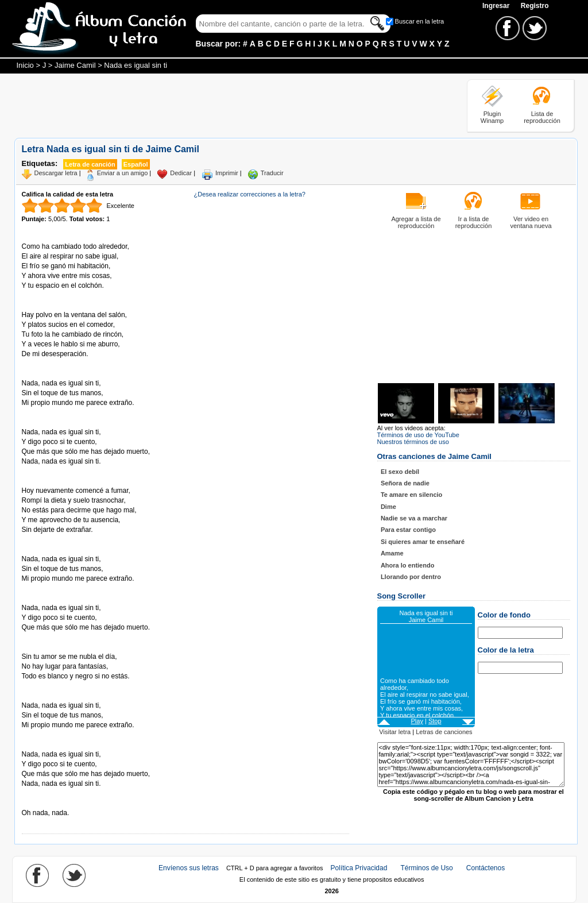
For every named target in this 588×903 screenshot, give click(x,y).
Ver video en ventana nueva (531, 222)
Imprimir (227, 173)
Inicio (25, 65)
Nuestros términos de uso (413, 442)
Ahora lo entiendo (408, 565)
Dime (388, 507)
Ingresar (497, 6)
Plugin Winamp (492, 117)
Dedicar (181, 173)
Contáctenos (486, 868)
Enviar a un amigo (123, 173)
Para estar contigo (408, 530)
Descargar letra (56, 173)
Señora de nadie (405, 483)
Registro (535, 6)
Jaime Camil (75, 65)
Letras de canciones (444, 732)
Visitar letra (395, 732)
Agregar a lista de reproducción (416, 222)
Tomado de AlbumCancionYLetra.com (70, 803)
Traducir (272, 173)
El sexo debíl (400, 472)
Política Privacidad (359, 868)
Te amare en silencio (411, 495)
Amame (392, 553)
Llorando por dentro (411, 577)
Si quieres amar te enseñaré (423, 542)
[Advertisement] (223, 105)
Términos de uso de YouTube (418, 435)
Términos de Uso (426, 868)
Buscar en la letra (420, 21)
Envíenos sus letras (189, 868)
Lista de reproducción (542, 117)
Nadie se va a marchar (414, 518)
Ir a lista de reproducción (474, 222)
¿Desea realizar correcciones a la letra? (250, 194)
